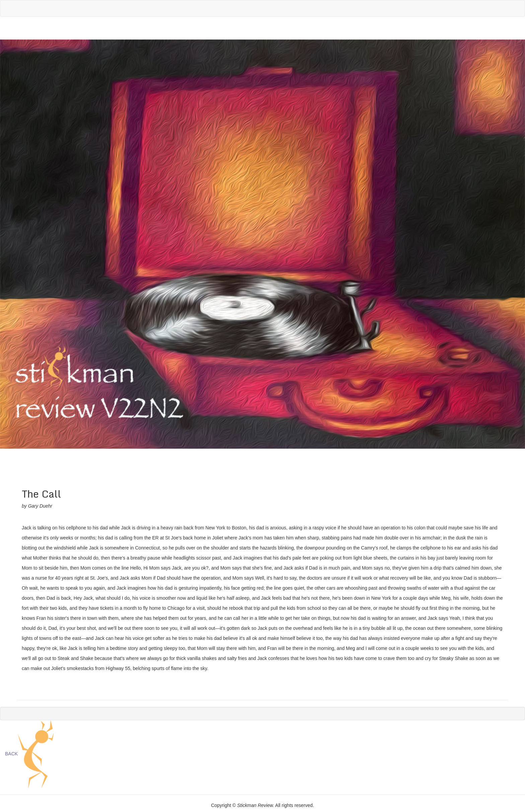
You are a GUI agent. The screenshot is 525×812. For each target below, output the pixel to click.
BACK (11, 754)
